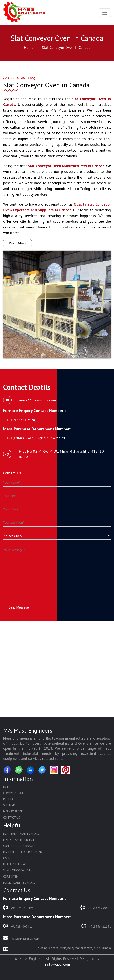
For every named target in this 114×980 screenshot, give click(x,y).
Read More (17, 243)
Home (7, 787)
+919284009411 (18, 926)
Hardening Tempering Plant (24, 852)
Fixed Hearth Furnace (19, 840)
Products (10, 799)
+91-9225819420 (18, 908)
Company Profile (15, 793)
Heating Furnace (15, 864)
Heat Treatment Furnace (21, 834)
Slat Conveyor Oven (18, 870)
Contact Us (12, 818)
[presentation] (35, 584)
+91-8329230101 (96, 908)
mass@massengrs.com (21, 938)
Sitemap (9, 805)
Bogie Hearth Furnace (19, 883)
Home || (30, 47)
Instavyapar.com (57, 964)
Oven (7, 858)
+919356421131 (96, 926)
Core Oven (11, 876)
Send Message (19, 607)
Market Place (13, 811)
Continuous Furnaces (19, 846)
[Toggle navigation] (105, 13)
